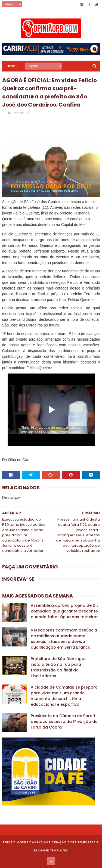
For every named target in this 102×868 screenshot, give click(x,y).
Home (12, 66)
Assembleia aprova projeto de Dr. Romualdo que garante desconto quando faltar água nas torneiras (65, 611)
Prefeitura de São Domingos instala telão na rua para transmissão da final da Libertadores (59, 667)
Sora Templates (82, 842)
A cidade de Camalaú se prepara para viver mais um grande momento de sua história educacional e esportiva (64, 696)
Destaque (21, 113)
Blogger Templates (51, 850)
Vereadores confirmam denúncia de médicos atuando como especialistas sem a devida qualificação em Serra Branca (64, 639)
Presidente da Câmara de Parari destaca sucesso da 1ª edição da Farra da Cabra (64, 721)
